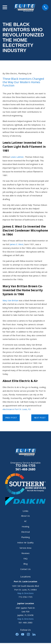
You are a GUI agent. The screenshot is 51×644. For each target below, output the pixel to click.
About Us (25, 516)
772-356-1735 (25, 466)
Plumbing (26, 537)
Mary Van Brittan (10, 300)
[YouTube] (23, 634)
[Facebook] (17, 634)
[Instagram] (28, 634)
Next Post (40, 418)
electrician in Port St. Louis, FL (16, 409)
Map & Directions (26, 593)
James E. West (17, 244)
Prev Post (11, 418)
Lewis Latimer (17, 157)
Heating (26, 526)
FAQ (26, 559)
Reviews (26, 553)
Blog (26, 564)
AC (25, 521)
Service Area (25, 548)
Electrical (26, 532)
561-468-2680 (25, 469)
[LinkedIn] (34, 634)
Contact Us (25, 569)
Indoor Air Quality (25, 542)
